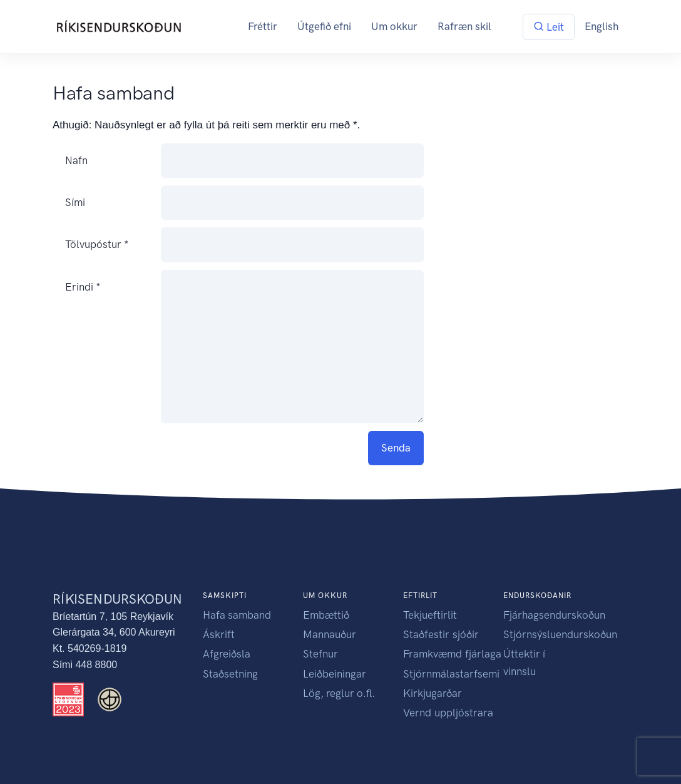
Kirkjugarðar (433, 693)
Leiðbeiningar (335, 674)
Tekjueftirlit (430, 615)
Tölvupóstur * (97, 245)
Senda (396, 448)
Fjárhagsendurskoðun (554, 615)
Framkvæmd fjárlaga (452, 654)
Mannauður (330, 634)
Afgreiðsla (227, 654)
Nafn (76, 160)
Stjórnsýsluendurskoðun (560, 634)
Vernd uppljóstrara (448, 713)
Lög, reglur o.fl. (339, 693)
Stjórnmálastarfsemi (451, 674)
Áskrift (219, 634)
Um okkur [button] (394, 26)
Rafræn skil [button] (464, 26)
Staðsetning (230, 674)
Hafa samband (237, 615)
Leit (549, 27)
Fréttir (263, 26)
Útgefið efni (324, 26)
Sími (75, 203)
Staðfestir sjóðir (441, 634)
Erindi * (83, 287)
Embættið (326, 615)
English (602, 26)
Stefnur (320, 654)
